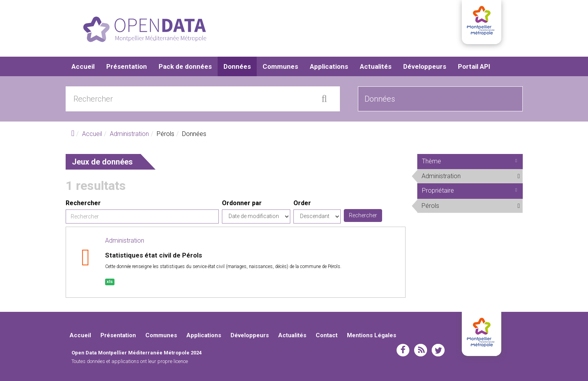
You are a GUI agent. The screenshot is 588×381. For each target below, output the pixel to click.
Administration (129, 134)
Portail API (474, 66)
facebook (403, 350)
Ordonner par (242, 203)
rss (421, 350)
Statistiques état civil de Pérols (154, 255)
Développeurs (425, 66)
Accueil (83, 66)
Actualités (376, 66)
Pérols (458, 206)
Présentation (127, 66)
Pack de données (185, 66)
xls (110, 282)
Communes (280, 66)
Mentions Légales (372, 335)
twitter (438, 350)
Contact (327, 335)
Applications (329, 66)
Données (237, 66)
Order (302, 203)
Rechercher (83, 203)
